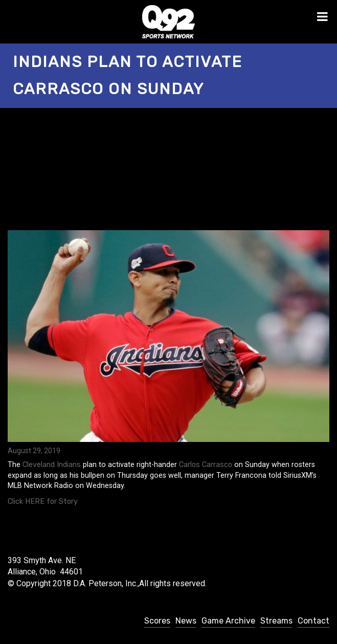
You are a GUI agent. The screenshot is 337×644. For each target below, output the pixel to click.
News (186, 621)
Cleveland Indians (52, 465)
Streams (276, 621)
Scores (157, 621)
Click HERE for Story (43, 502)
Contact (313, 621)
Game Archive (228, 621)
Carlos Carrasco (206, 465)
